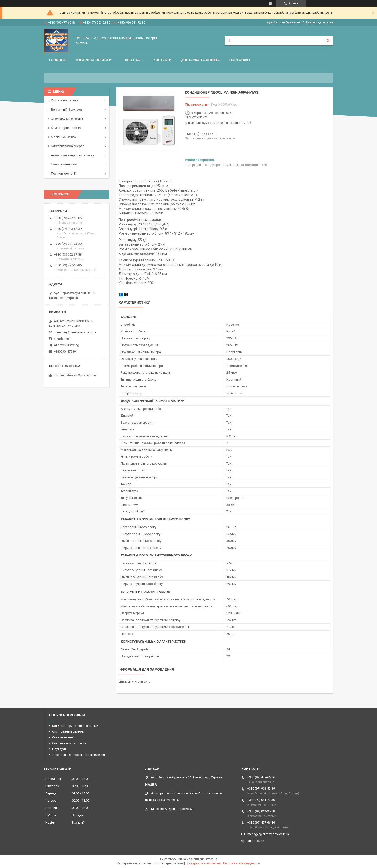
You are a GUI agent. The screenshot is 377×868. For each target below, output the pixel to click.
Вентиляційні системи (67, 109)
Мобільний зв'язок (64, 137)
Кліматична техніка (65, 100)
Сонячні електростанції (69, 743)
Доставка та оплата (200, 60)
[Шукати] (328, 41)
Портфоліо (240, 60)
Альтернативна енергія (68, 146)
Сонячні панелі (63, 737)
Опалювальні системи (67, 119)
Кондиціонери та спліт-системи (75, 726)
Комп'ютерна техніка (66, 128)
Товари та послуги (93, 60)
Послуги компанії (63, 173)
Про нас (132, 60)
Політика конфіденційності (242, 863)
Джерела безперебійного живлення (79, 755)
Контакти (162, 60)
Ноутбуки (59, 749)
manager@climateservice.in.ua (75, 332)
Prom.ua (212, 859)
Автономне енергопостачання (72, 155)
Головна (57, 60)
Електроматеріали (64, 164)
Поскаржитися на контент (203, 863)
